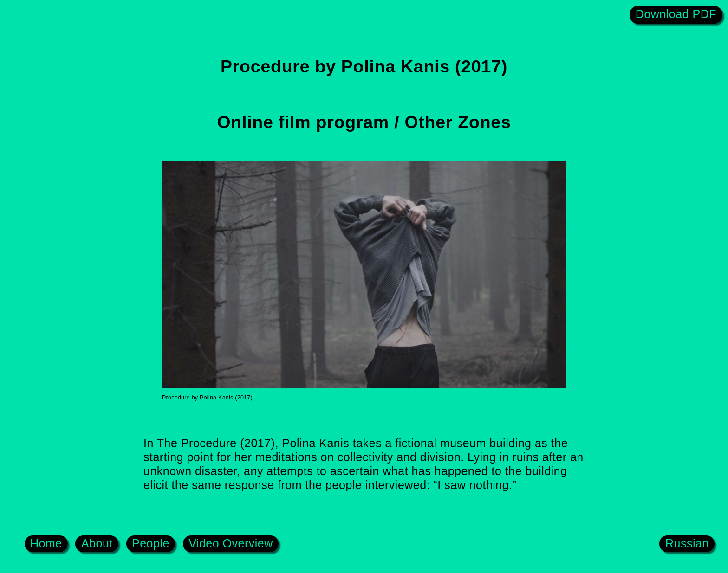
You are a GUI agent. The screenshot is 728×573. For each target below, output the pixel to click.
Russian (687, 543)
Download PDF (676, 14)
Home (46, 543)
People (151, 543)
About (97, 543)
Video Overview (231, 543)
